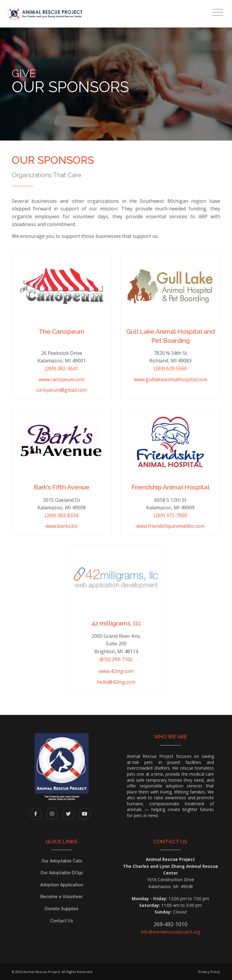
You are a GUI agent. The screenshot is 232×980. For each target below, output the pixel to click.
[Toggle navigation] (218, 12)
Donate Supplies (62, 909)
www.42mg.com (116, 671)
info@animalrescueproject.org (171, 932)
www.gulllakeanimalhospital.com (171, 379)
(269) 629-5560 (170, 368)
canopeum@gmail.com (62, 390)
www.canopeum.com (62, 379)
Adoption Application (62, 885)
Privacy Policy (209, 972)
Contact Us (62, 921)
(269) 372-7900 (170, 515)
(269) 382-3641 (62, 368)
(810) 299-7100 (116, 659)
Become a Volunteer (62, 897)
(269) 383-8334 (62, 515)
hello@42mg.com (116, 682)
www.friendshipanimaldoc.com (170, 526)
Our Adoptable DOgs (62, 873)
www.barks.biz (62, 526)
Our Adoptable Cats (62, 861)
